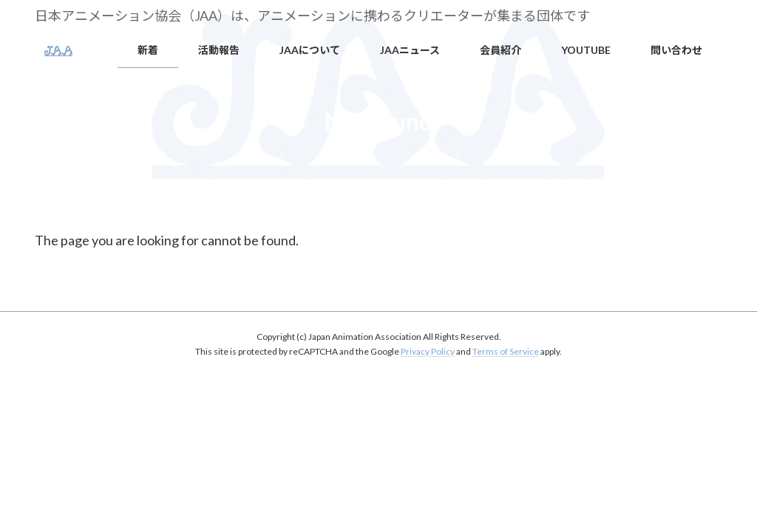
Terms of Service (506, 351)
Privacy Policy (428, 351)
